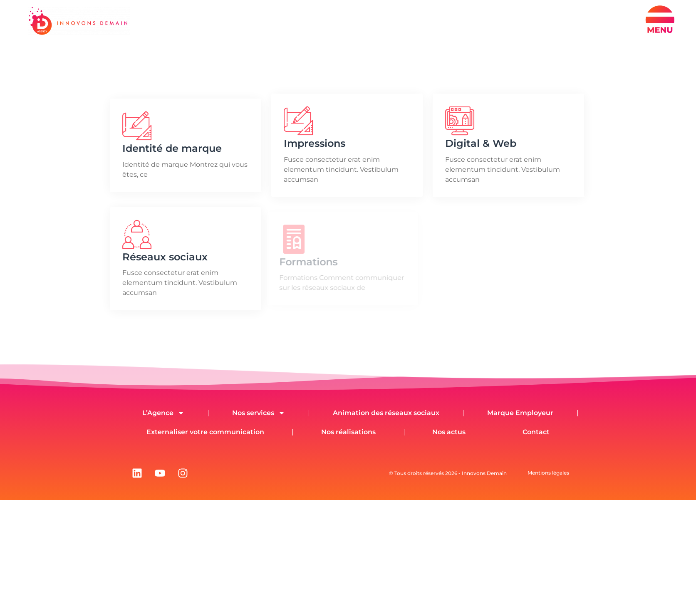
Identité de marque (171, 148)
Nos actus (449, 432)
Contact (536, 432)
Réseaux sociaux (164, 257)
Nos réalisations (348, 432)
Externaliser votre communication (205, 432)
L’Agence (163, 413)
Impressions (313, 143)
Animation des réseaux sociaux (386, 413)
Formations (306, 262)
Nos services (259, 413)
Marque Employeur (520, 413)
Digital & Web (479, 143)
